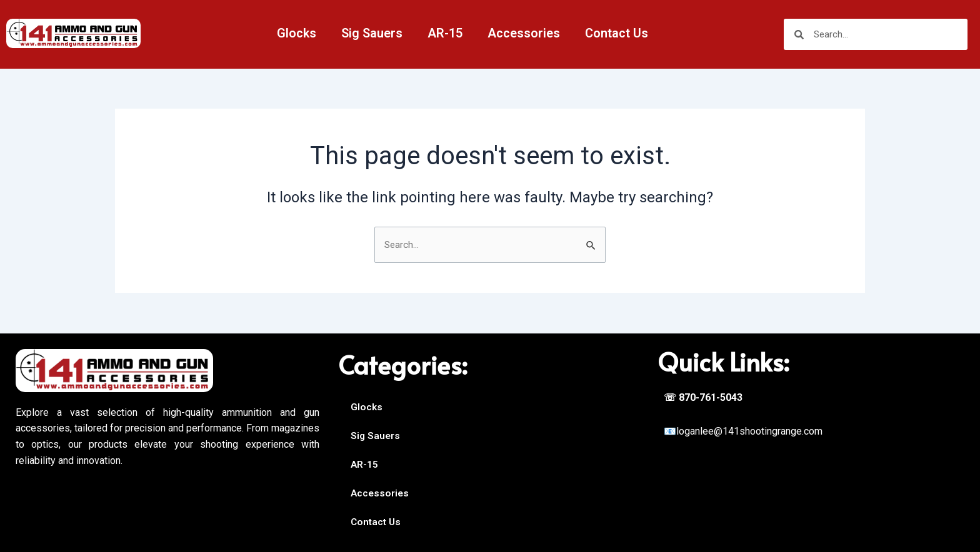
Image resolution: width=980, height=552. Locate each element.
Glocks (297, 33)
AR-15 (445, 33)
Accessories (524, 33)
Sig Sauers (372, 33)
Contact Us (617, 33)
